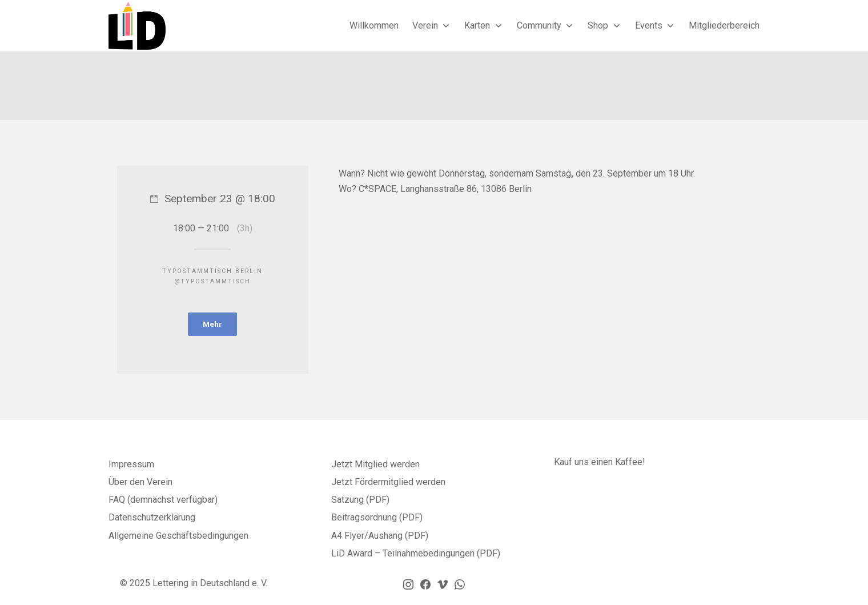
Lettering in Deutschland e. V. (210, 585)
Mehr (212, 324)
